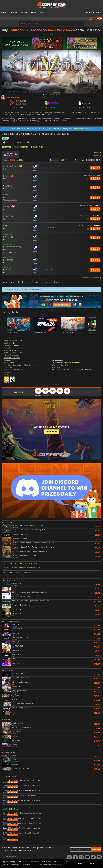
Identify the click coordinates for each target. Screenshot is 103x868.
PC (5, 138)
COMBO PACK (38, 147)
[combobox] (29, 160)
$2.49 (95, 198)
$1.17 (95, 168)
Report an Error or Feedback (90, 278)
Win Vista (10, 363)
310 (5, 197)
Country (5, 160)
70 (4, 249)
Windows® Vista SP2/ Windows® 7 (68, 363)
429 (5, 169)
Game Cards (13, 13)
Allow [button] (92, 863)
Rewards (33, 13)
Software (23, 13)
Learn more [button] (57, 865)
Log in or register (92, 13)
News (41, 13)
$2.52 (95, 209)
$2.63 (95, 219)
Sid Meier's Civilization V (82, 129)
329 (5, 209)
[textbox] (18, 160)
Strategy (16, 345)
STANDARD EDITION (21, 147)
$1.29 (95, 187)
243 (5, 189)
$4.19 (95, 229)
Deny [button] (80, 863)
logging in (40, 289)
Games (4, 13)
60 (4, 179)
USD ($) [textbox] (64, 160)
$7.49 (95, 270)
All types (6, 147)
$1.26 (95, 178)
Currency (56, 160)
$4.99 (95, 249)
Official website (9, 343)
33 (4, 219)
